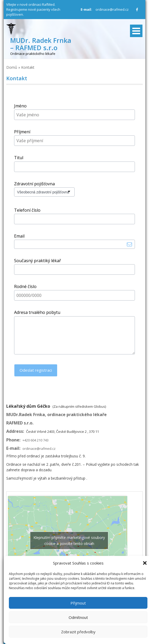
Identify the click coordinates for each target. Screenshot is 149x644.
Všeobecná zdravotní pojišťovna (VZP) (42, 193)
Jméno (20, 106)
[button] (145, 563)
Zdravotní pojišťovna (34, 184)
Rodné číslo (25, 286)
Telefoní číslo (27, 210)
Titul (19, 158)
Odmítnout (78, 617)
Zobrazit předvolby (78, 632)
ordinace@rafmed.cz (112, 9)
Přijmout (78, 603)
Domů (12, 67)
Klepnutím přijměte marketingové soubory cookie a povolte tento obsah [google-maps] (69, 540)
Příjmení (22, 132)
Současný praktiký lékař (38, 261)
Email (19, 236)
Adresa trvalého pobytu (37, 312)
